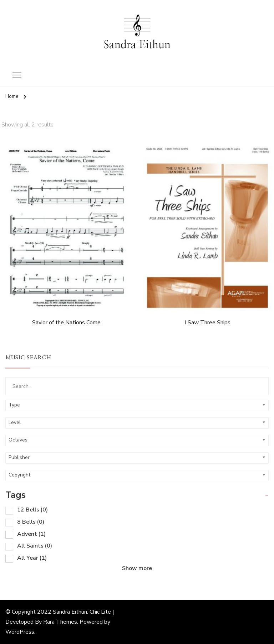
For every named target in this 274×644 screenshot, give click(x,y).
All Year (32, 558)
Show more (137, 568)
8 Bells (31, 522)
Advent (31, 534)
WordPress (20, 632)
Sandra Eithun (137, 45)
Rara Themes (60, 622)
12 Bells (32, 510)
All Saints (35, 546)
